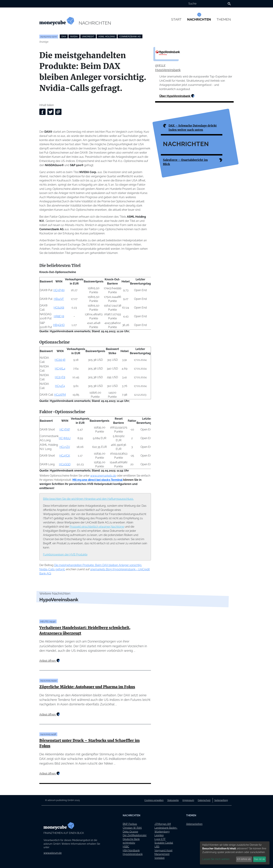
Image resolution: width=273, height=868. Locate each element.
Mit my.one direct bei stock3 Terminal (97, 480)
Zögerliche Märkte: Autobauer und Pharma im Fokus (87, 687)
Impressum (188, 800)
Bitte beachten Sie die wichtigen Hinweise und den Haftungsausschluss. (88, 499)
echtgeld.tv (129, 843)
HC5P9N (59, 290)
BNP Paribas (130, 824)
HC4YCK (65, 456)
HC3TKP (65, 429)
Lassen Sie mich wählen (216, 859)
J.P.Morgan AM (163, 824)
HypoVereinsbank (168, 70)
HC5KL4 (60, 369)
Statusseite (173, 800)
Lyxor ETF (160, 839)
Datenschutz (204, 800)
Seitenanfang (221, 800)
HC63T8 (60, 377)
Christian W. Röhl (132, 828)
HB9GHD (59, 325)
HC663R (60, 360)
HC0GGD (65, 464)
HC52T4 (60, 386)
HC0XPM (60, 395)
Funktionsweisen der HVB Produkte (65, 554)
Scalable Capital (164, 843)
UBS (157, 846)
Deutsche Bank (131, 839)
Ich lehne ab (244, 859)
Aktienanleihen (194, 824)
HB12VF (59, 299)
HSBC (126, 846)
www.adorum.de (53, 853)
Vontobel (159, 858)
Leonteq (159, 835)
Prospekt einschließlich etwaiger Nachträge (97, 527)
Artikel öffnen (50, 661)
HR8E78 (59, 316)
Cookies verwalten (154, 800)
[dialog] (235, 853)
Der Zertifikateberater (135, 835)
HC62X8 (59, 308)
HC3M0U (65, 438)
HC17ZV (65, 447)
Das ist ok (259, 859)
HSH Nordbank (131, 850)
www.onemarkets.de (103, 476)
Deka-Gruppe (130, 832)
